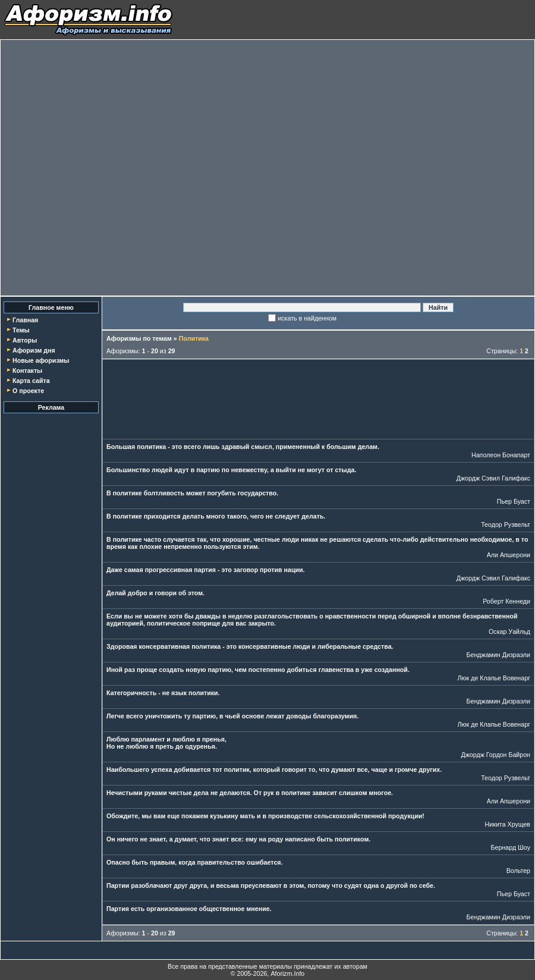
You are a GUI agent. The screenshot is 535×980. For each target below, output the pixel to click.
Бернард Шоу (511, 847)
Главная (25, 320)
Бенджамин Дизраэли (498, 655)
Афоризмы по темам (139, 338)
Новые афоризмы (41, 360)
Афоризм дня (34, 350)
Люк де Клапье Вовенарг (494, 678)
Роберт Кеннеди (506, 601)
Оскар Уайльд (509, 632)
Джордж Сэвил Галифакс (493, 478)
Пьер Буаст (514, 501)
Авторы (25, 340)
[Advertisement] (128, 168)
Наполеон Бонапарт (501, 455)
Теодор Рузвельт (506, 524)
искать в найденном (307, 318)
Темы (21, 330)
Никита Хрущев (508, 824)
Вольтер (518, 871)
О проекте (28, 391)
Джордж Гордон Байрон (495, 755)
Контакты (27, 370)
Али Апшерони (509, 555)
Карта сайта (31, 381)
